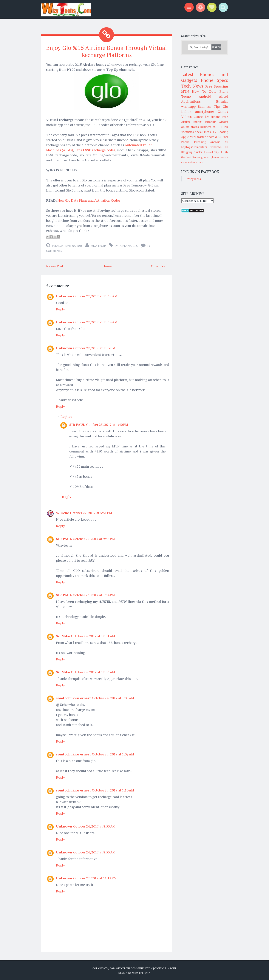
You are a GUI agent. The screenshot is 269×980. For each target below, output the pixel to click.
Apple (185, 137)
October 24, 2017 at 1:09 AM (113, 754)
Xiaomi (224, 122)
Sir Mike (63, 636)
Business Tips (209, 106)
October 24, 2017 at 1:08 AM (113, 698)
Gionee (198, 117)
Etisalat (222, 101)
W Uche (62, 513)
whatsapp (188, 106)
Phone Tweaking (194, 142)
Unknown (64, 296)
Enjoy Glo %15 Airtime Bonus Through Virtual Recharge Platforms (107, 51)
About (172, 968)
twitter (201, 137)
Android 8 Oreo (195, 162)
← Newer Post (53, 266)
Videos (186, 116)
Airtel (223, 96)
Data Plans (123, 245)
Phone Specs (214, 80)
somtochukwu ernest (73, 698)
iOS (207, 117)
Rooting (223, 132)
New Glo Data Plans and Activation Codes (89, 200)
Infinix (197, 122)
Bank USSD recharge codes (95, 150)
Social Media (203, 132)
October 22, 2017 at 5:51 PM (91, 513)
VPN (193, 137)
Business (206, 127)
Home (107, 266)
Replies (66, 416)
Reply (60, 309)
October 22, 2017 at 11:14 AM (95, 296)
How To (199, 91)
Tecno (186, 96)
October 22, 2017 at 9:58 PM (94, 539)
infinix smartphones (198, 111)
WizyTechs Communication (134, 968)
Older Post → (161, 266)
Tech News (192, 86)
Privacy (146, 973)
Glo (135, 245)
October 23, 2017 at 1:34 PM (94, 595)
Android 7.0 (219, 142)
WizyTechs (98, 245)
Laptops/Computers (194, 147)
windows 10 (219, 147)
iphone (216, 117)
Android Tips (212, 152)
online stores (190, 127)
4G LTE (218, 127)
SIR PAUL (77, 424)
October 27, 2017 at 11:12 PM (95, 878)
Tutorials (210, 122)
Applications (191, 101)
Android (205, 96)
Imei (225, 137)
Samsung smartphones (206, 157)
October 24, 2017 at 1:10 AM (113, 790)
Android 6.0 (214, 137)
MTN (185, 91)
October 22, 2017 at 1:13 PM (94, 348)
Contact (160, 968)
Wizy (135, 973)
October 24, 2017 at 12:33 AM (93, 672)
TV (215, 132)
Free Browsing (217, 86)
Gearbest (186, 157)
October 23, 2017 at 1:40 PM (107, 424)
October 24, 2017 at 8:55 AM (94, 826)
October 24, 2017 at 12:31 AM (93, 636)
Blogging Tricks (192, 152)
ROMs (224, 152)
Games (223, 111)
